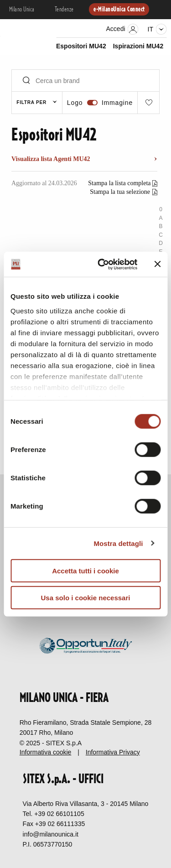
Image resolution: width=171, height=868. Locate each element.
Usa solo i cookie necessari (86, 598)
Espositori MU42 (81, 46)
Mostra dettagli (118, 543)
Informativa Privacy (113, 752)
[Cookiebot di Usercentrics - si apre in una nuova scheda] (102, 264)
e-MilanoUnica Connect (119, 10)
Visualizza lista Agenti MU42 (51, 159)
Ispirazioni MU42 (138, 46)
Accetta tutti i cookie (85, 571)
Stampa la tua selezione (120, 192)
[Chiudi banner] (157, 264)
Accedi (122, 29)
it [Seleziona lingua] (157, 29)
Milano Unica (22, 10)
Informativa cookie (46, 752)
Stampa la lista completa (120, 183)
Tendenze (64, 10)
